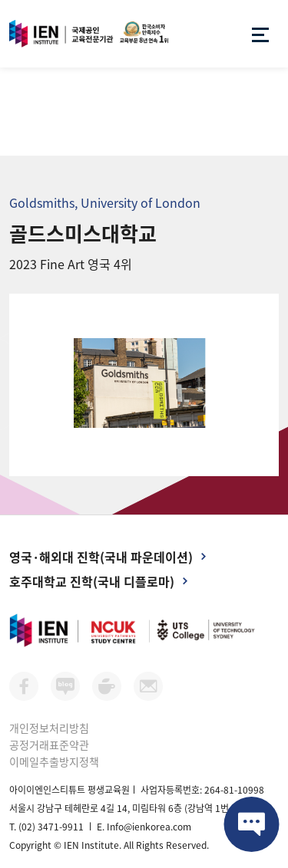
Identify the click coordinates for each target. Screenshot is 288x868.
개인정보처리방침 (49, 728)
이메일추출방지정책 (54, 761)
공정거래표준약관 (49, 745)
